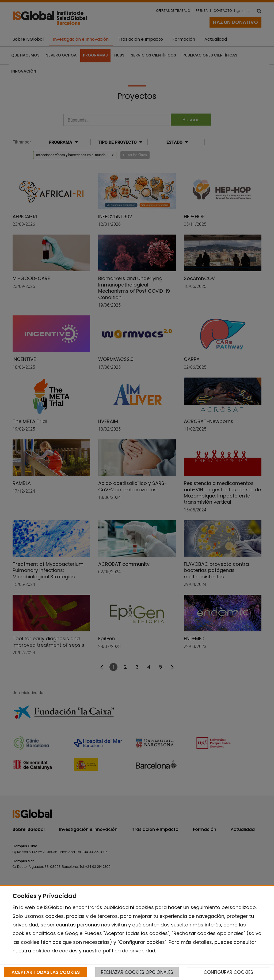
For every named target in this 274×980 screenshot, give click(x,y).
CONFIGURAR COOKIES (228, 972)
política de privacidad (129, 951)
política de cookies (55, 951)
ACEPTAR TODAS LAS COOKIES (46, 972)
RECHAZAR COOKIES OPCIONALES (137, 972)
